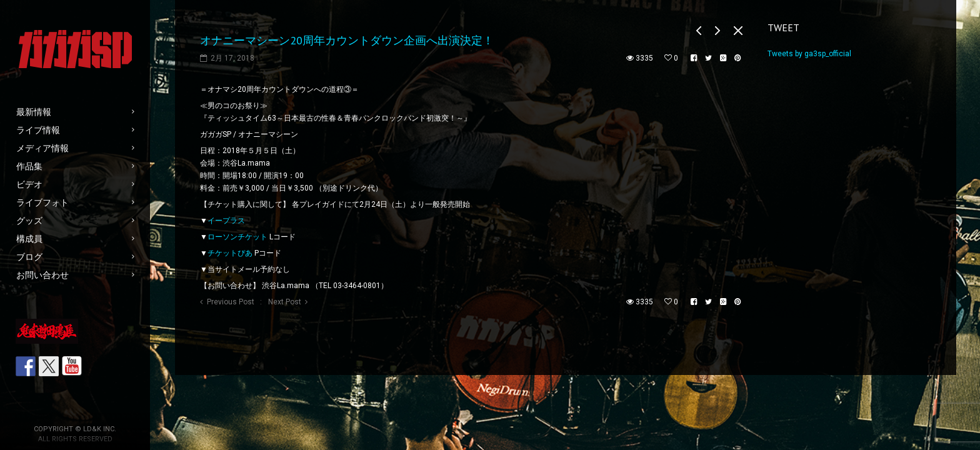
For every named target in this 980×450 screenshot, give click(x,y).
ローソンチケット (237, 237)
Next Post (285, 302)
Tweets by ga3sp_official (809, 54)
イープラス (226, 221)
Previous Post (231, 302)
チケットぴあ (230, 253)
